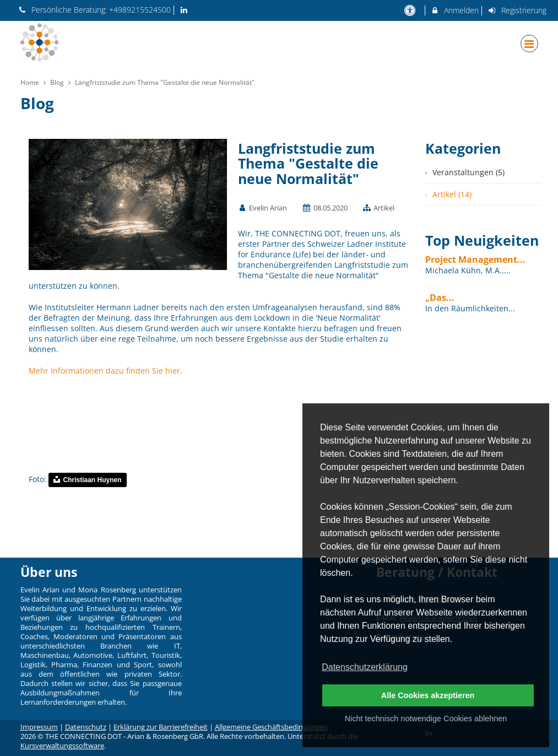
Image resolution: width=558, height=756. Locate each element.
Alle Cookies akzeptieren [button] (428, 695)
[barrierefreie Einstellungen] (411, 10)
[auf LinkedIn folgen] (185, 10)
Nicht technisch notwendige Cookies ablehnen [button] (426, 719)
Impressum (39, 727)
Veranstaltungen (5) (468, 172)
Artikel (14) (452, 194)
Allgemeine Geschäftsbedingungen (271, 727)
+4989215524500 (140, 10)
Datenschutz (86, 727)
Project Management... (475, 260)
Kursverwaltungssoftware (62, 746)
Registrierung (517, 10)
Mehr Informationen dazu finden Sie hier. (105, 371)
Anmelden (455, 10)
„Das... (440, 298)
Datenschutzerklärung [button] (365, 667)
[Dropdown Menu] (529, 44)
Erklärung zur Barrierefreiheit (161, 727)
